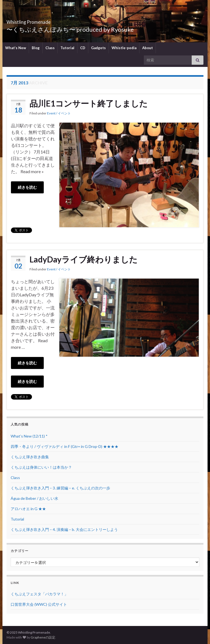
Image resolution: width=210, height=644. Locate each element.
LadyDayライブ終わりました (84, 259)
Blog (36, 48)
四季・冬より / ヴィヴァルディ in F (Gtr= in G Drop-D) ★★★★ (65, 446)
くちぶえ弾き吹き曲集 (30, 457)
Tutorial (67, 48)
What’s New (16, 48)
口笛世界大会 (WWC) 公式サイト (39, 604)
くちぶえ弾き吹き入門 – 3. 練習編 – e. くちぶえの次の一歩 (60, 488)
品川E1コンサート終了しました (89, 103)
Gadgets (98, 48)
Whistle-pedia (124, 48)
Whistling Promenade (45, 20)
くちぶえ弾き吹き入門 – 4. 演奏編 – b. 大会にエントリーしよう (64, 529)
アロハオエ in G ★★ (28, 509)
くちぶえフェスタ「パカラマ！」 (39, 594)
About (148, 48)
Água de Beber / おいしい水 (34, 498)
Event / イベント (59, 113)
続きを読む (27, 187)
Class (50, 48)
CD (83, 48)
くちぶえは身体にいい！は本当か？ (41, 467)
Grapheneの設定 (43, 637)
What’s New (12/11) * (29, 436)
